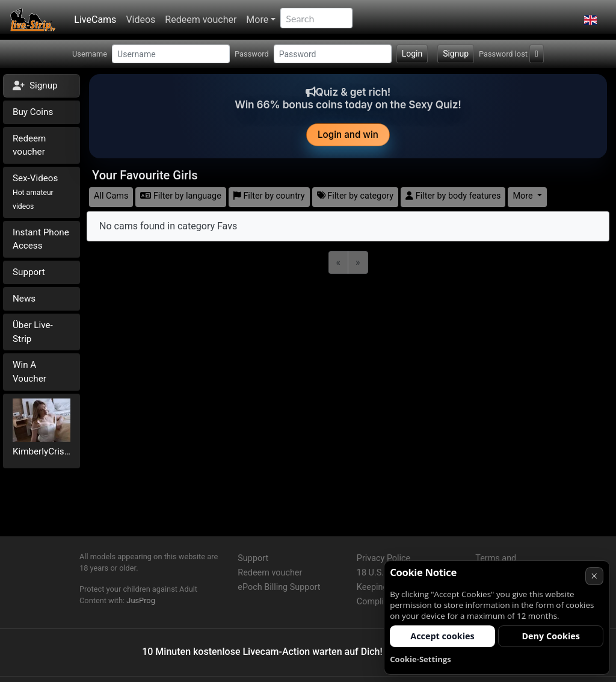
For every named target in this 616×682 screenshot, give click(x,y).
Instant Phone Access (41, 239)
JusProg (141, 600)
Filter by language (181, 196)
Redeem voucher (201, 20)
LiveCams (95, 20)
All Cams (111, 196)
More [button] (524, 196)
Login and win (348, 135)
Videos (140, 20)
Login (412, 54)
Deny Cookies (551, 636)
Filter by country (269, 196)
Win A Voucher (29, 372)
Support (29, 272)
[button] (590, 20)
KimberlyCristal (42, 451)
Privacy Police (383, 558)
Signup (456, 54)
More (257, 20)
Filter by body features (453, 196)
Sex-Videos (35, 192)
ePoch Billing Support (279, 587)
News (24, 299)
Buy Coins (33, 112)
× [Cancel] (594, 576)
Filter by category (356, 196)
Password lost (503, 54)
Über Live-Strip (33, 332)
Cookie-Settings (420, 659)
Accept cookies (442, 636)
